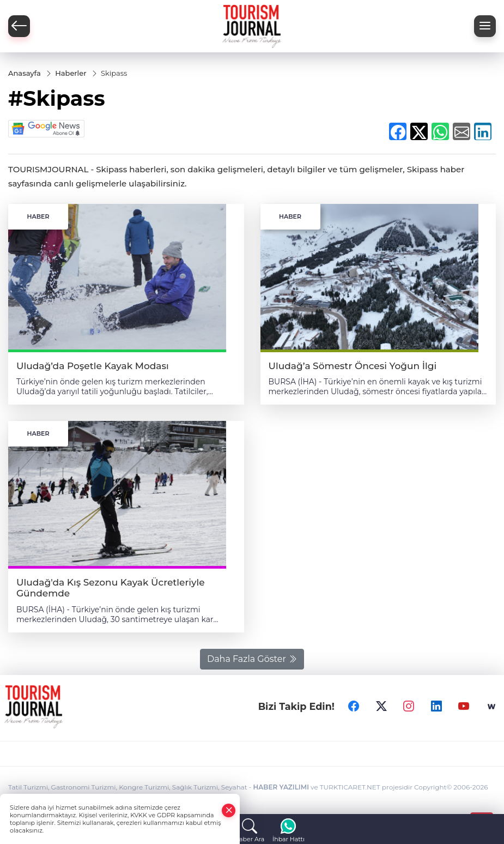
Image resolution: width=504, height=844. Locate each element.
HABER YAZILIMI (281, 787)
